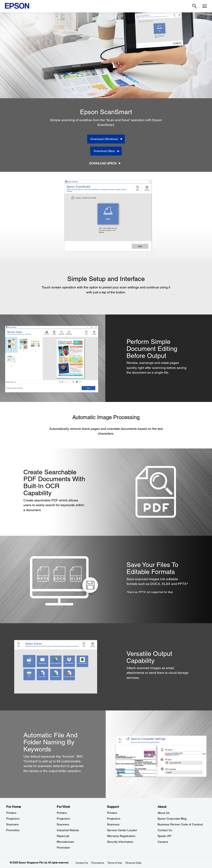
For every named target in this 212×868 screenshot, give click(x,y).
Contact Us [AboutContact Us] (165, 830)
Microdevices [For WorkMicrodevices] (65, 842)
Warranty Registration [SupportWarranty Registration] (121, 836)
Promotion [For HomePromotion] (13, 830)
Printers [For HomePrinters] (11, 813)
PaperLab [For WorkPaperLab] (63, 836)
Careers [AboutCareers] (163, 842)
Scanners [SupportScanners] (113, 824)
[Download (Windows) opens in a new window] (106, 139)
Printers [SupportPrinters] (112, 813)
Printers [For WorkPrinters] (62, 813)
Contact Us (82, 863)
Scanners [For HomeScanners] (12, 824)
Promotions (98, 863)
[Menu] (205, 6)
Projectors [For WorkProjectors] (63, 819)
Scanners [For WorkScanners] (63, 824)
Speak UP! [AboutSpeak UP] (164, 836)
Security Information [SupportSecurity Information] (120, 842)
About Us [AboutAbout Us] (164, 813)
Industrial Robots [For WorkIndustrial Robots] (68, 830)
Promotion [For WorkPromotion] (63, 848)
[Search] (195, 6)
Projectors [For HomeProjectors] (13, 819)
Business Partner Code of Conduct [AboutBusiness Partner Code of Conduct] (180, 824)
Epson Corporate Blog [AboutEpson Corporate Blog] (172, 819)
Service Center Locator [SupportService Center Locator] (122, 830)
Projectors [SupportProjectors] (114, 819)
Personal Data (133, 863)
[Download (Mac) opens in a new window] (106, 151)
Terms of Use (115, 863)
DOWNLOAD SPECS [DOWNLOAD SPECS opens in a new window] (103, 163)
